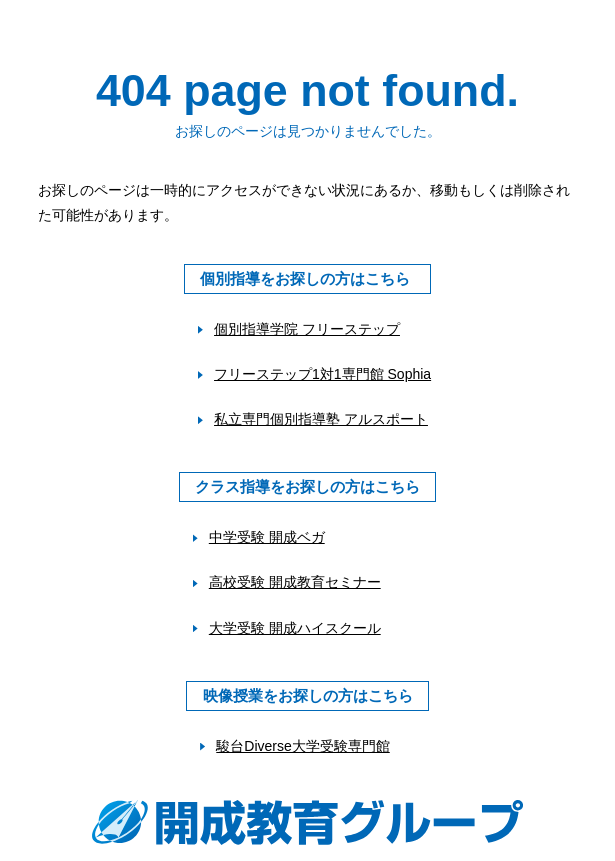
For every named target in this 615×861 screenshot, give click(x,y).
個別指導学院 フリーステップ (307, 329)
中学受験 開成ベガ (267, 537)
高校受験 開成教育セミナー (295, 582)
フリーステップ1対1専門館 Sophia (322, 374)
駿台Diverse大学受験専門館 (302, 746)
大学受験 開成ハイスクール (295, 628)
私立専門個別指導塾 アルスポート (321, 419)
